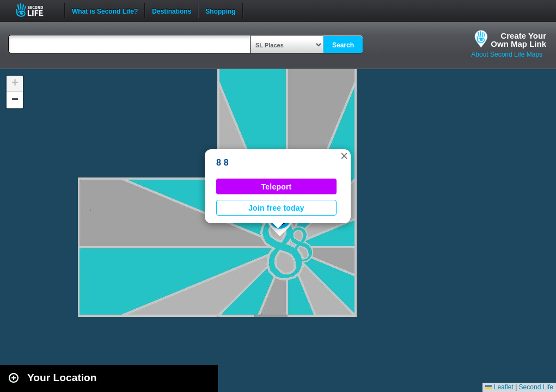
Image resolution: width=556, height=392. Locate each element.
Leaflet (499, 387)
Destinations (172, 10)
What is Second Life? (105, 10)
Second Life (36, 10)
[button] (344, 156)
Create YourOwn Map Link (518, 40)
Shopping (220, 10)
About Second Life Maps (507, 54)
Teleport (277, 187)
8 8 (222, 163)
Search (343, 45)
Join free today (276, 208)
